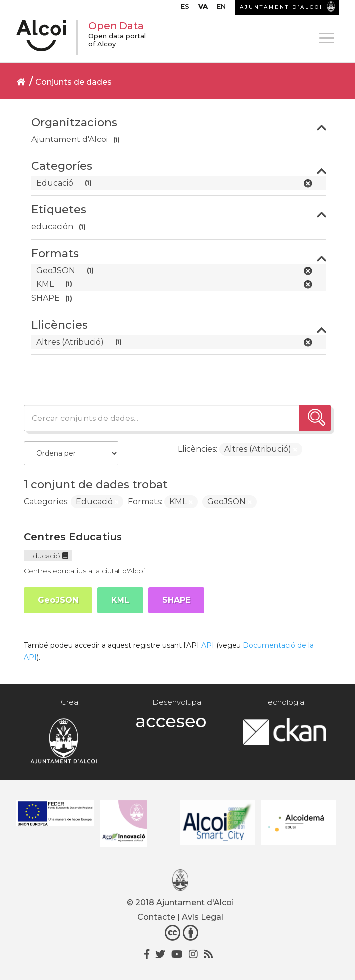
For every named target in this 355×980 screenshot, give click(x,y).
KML (120, 600)
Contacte (156, 917)
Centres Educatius (73, 537)
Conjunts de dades (73, 82)
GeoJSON (58, 600)
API (208, 645)
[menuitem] (185, 9)
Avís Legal (202, 917)
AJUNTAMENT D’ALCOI (281, 7)
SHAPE (176, 600)
